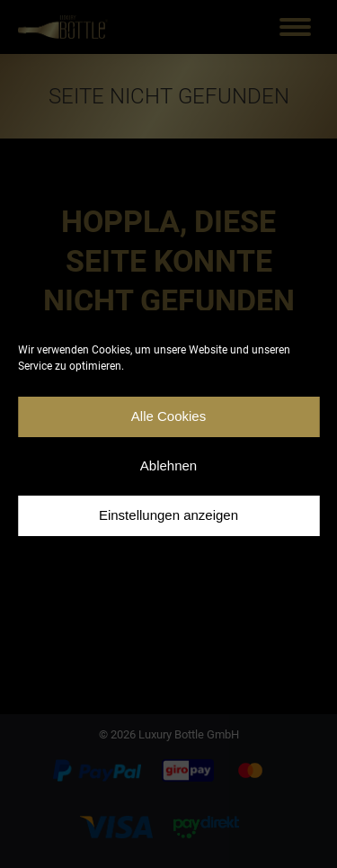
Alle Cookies (168, 416)
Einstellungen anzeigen (168, 515)
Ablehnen (168, 465)
